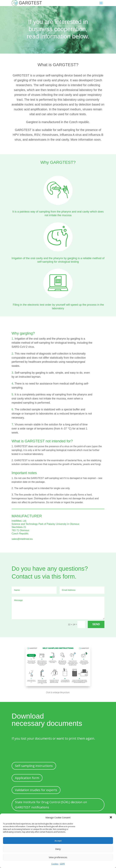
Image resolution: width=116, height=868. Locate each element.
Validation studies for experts (36, 790)
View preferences (58, 857)
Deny (58, 849)
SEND (96, 624)
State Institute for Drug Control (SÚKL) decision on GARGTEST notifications (51, 805)
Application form (27, 778)
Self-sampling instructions (34, 766)
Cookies (55, 864)
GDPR (62, 864)
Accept (58, 841)
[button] (111, 818)
